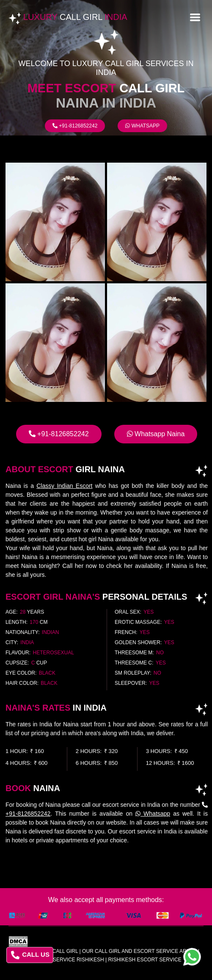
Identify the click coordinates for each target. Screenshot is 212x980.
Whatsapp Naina (156, 434)
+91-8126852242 (75, 126)
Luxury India (75, 17)
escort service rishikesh (67, 960)
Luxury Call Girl (54, 951)
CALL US (30, 955)
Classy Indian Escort (64, 486)
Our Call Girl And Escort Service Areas (139, 951)
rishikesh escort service (145, 960)
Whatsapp (142, 126)
